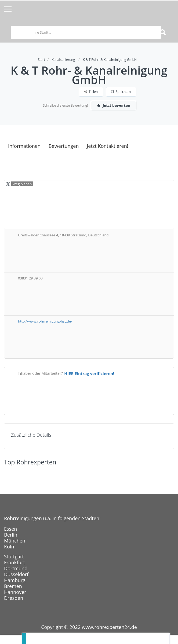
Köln (9, 547)
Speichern (121, 92)
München (15, 541)
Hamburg (15, 580)
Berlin (11, 535)
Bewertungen (64, 146)
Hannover (15, 592)
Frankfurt (14, 562)
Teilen (91, 92)
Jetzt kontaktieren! (108, 146)
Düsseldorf (16, 574)
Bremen (13, 586)
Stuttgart (14, 556)
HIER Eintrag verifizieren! (89, 373)
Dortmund (16, 568)
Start (41, 60)
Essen (10, 529)
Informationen (24, 146)
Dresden (14, 598)
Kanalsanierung (63, 60)
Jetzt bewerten (114, 105)
